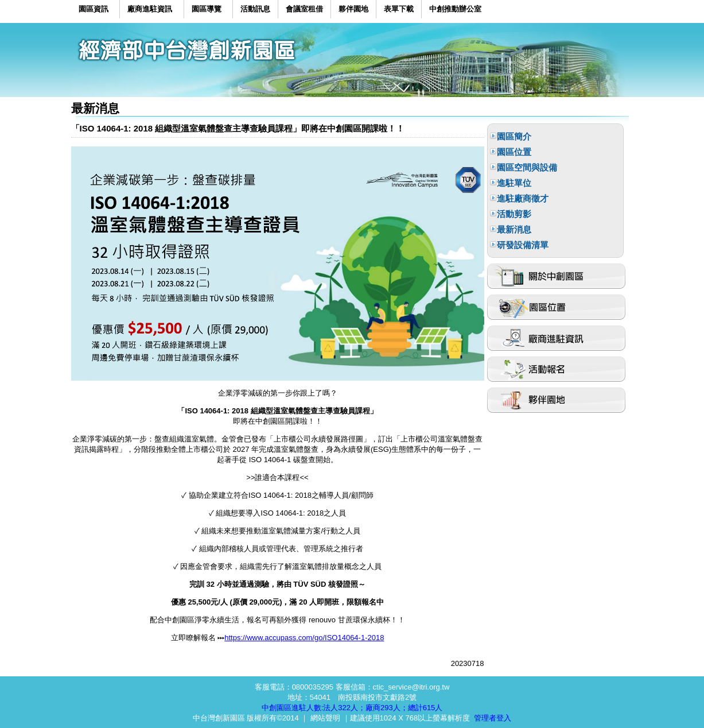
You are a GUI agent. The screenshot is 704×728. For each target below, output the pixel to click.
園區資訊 (94, 9)
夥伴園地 (353, 9)
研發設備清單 (523, 245)
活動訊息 (255, 9)
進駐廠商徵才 (523, 198)
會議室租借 (304, 9)
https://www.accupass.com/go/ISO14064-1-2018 (304, 638)
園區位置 (514, 152)
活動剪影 (514, 214)
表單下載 (399, 9)
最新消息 (514, 229)
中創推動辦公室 (455, 9)
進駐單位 (514, 183)
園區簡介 (514, 136)
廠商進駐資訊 (150, 9)
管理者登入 (493, 718)
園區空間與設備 (527, 167)
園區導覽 (207, 9)
